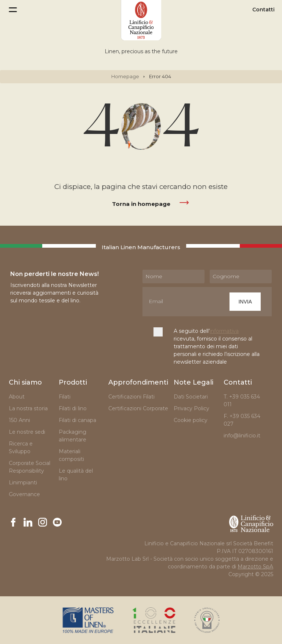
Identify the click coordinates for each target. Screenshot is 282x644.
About (17, 397)
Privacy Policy (191, 408)
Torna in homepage (141, 204)
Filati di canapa (77, 420)
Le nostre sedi (27, 432)
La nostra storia (28, 408)
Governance (24, 494)
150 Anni (19, 420)
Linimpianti (23, 483)
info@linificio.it (242, 436)
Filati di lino (73, 408)
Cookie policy (191, 420)
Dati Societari (191, 397)
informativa (224, 331)
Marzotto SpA (255, 567)
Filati (65, 397)
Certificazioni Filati (131, 397)
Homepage (125, 76)
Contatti (263, 10)
